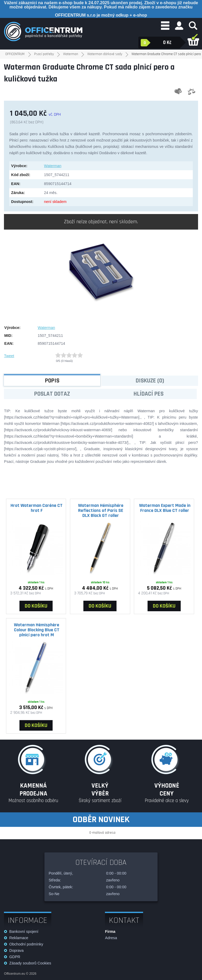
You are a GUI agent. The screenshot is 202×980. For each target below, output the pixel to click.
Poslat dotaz (52, 394)
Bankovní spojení (24, 932)
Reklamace (19, 938)
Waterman (53, 166)
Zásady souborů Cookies (30, 963)
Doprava (16, 950)
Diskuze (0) (150, 381)
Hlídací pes (149, 394)
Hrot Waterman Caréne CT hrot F (37, 508)
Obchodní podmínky (26, 944)
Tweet (9, 356)
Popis (52, 381)
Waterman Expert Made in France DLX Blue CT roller (165, 508)
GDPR (15, 957)
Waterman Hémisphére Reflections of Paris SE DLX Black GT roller (101, 510)
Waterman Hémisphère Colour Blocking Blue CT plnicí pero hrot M (37, 630)
